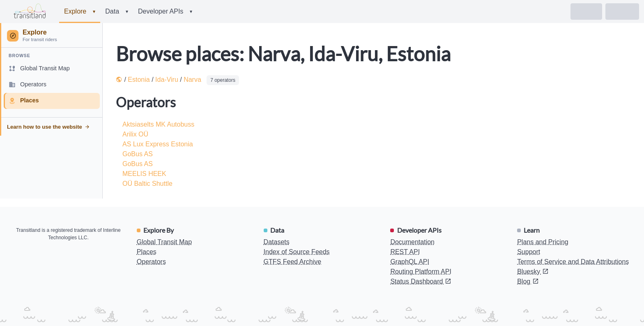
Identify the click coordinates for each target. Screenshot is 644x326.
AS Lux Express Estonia (158, 144)
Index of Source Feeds (297, 252)
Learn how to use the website (48, 127)
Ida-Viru (167, 80)
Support (529, 252)
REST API (405, 252)
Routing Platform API (421, 272)
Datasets (277, 242)
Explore (80, 12)
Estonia (139, 80)
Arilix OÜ (135, 134)
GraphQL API (410, 262)
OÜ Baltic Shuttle (147, 184)
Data (117, 12)
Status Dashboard (421, 281)
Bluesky (533, 272)
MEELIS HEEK (144, 174)
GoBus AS (138, 154)
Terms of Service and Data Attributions (573, 262)
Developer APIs (165, 12)
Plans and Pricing (543, 242)
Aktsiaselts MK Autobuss (158, 124)
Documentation (412, 242)
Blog (528, 281)
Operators (151, 262)
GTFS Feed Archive (293, 262)
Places (147, 252)
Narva (192, 80)
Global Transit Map (164, 242)
